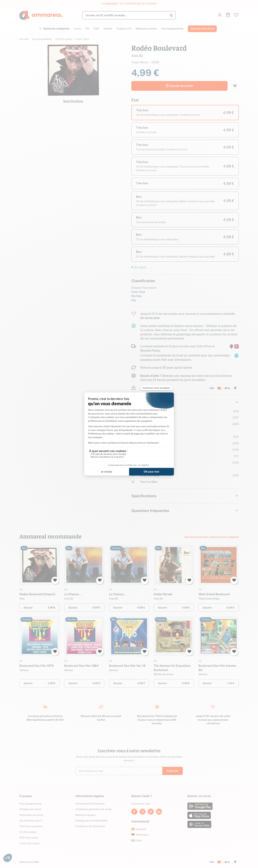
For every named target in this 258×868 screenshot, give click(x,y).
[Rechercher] (129, 15)
